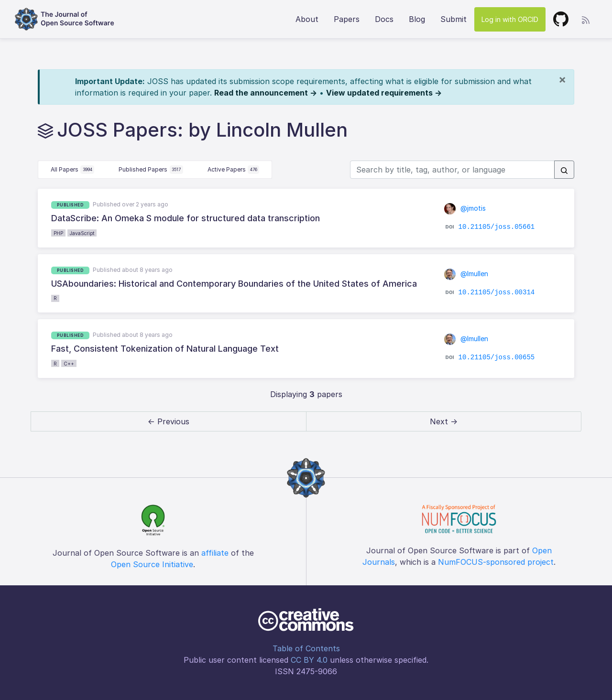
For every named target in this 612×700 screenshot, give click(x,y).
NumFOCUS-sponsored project (496, 562)
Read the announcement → (266, 93)
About (307, 19)
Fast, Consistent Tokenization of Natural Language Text (165, 349)
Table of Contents (306, 648)
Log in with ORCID (510, 19)
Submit (454, 19)
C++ (69, 364)
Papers (347, 19)
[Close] (562, 79)
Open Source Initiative (152, 564)
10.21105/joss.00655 (497, 357)
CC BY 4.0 (309, 660)
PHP (58, 233)
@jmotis (465, 208)
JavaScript (82, 233)
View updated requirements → (384, 93)
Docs (384, 19)
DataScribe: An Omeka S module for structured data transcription (186, 218)
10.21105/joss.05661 (497, 227)
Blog (417, 19)
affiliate (215, 553)
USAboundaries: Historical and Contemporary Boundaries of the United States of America (234, 284)
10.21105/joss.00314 (497, 292)
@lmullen (466, 274)
